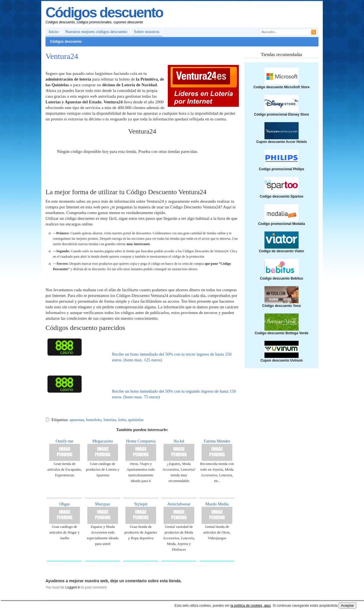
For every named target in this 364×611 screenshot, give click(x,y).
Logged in (73, 587)
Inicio (54, 32)
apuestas (77, 420)
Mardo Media (217, 504)
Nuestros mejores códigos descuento (96, 32)
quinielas (136, 420)
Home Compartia (141, 441)
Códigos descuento (104, 13)
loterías (110, 420)
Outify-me (65, 441)
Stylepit (141, 504)
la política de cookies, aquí (251, 606)
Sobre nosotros (147, 32)
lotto (122, 420)
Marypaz (103, 504)
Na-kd (179, 441)
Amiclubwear (179, 504)
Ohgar (65, 504)
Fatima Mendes (217, 441)
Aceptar (348, 605)
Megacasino (103, 441)
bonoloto (94, 420)
